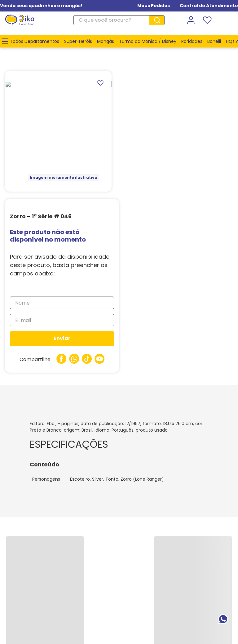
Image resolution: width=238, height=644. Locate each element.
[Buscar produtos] (159, 20)
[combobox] (119, 20)
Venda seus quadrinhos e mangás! (41, 6)
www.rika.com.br (69, 605)
